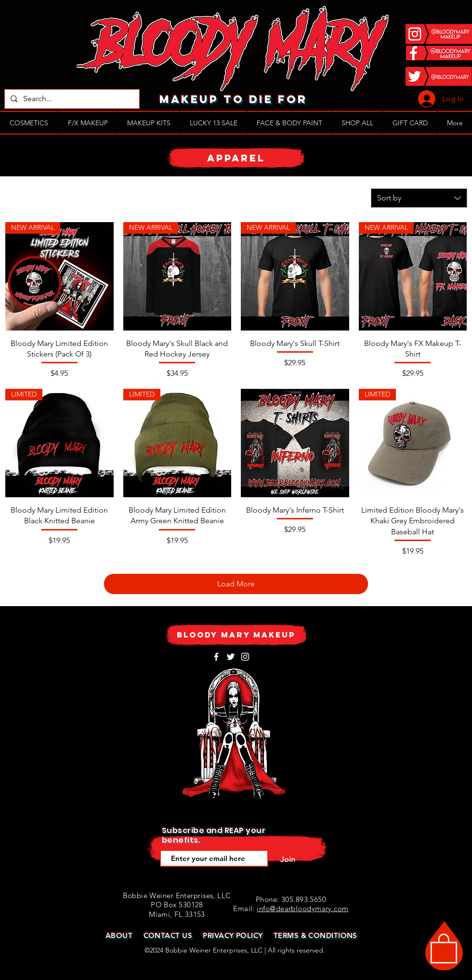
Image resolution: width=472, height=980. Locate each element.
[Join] (288, 860)
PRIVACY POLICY (233, 935)
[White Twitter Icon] (231, 657)
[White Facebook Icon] (216, 657)
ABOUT (119, 935)
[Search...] (71, 99)
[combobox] (419, 198)
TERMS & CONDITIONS (315, 935)
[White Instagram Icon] (245, 657)
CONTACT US (168, 935)
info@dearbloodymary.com (302, 908)
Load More (236, 584)
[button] (444, 948)
